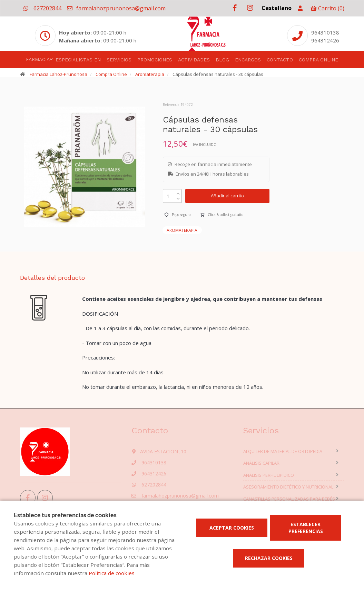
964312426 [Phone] (325, 40)
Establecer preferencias (306, 528)
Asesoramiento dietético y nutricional (288, 487)
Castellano (277, 8)
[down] (178, 197)
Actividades (194, 60)
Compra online (318, 60)
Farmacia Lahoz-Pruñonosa (58, 74)
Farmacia (38, 59)
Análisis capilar (261, 463)
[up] (178, 192)
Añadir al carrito (227, 196)
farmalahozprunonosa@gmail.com (116, 8)
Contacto (280, 60)
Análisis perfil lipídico (269, 475)
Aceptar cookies (232, 528)
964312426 (149, 474)
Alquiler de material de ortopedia (283, 451)
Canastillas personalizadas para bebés (289, 499)
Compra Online (111, 74)
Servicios (119, 60)
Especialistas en (78, 60)
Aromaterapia (150, 74)
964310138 (149, 462)
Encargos (248, 60)
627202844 (42, 8)
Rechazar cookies (269, 558)
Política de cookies (112, 573)
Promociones (155, 60)
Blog (222, 60)
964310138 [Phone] (325, 32)
